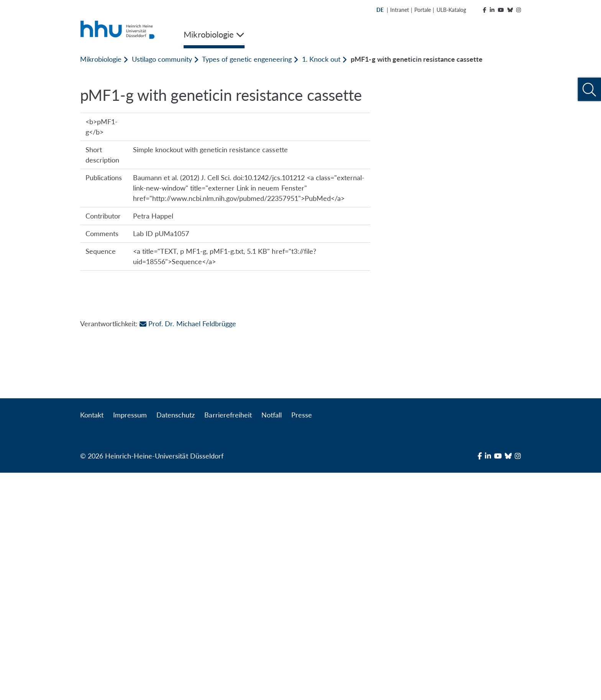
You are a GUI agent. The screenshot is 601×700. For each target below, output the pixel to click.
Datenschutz (176, 642)
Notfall (272, 642)
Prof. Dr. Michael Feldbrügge (188, 614)
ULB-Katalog (451, 10)
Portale (423, 10)
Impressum (130, 642)
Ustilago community (162, 59)
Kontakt (92, 642)
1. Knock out (321, 59)
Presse (302, 642)
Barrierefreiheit (228, 642)
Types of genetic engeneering (247, 59)
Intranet (400, 10)
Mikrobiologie (101, 59)
